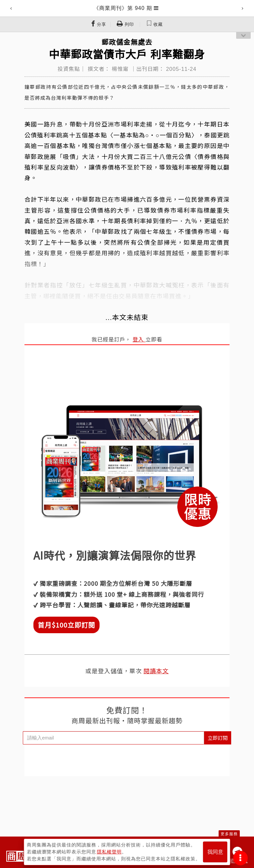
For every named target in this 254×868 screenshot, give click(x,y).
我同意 (215, 852)
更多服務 (229, 834)
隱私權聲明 (109, 852)
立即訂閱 (218, 738)
